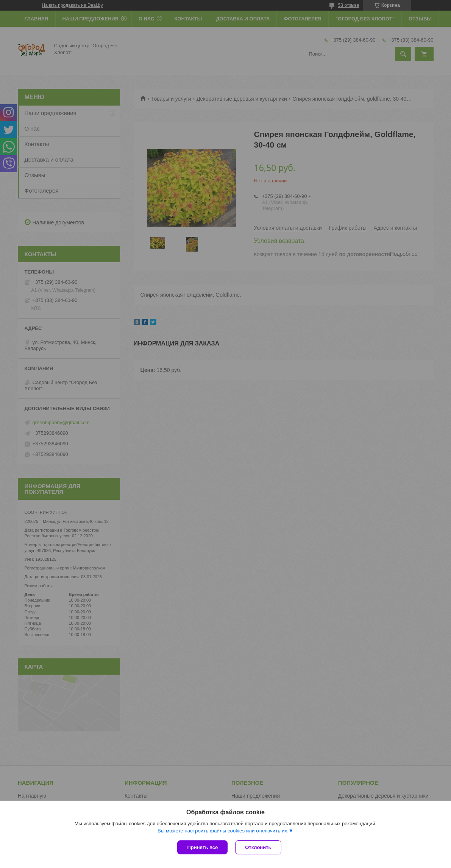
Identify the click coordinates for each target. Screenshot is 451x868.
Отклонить (258, 847)
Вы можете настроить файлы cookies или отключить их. (223, 831)
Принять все (202, 847)
